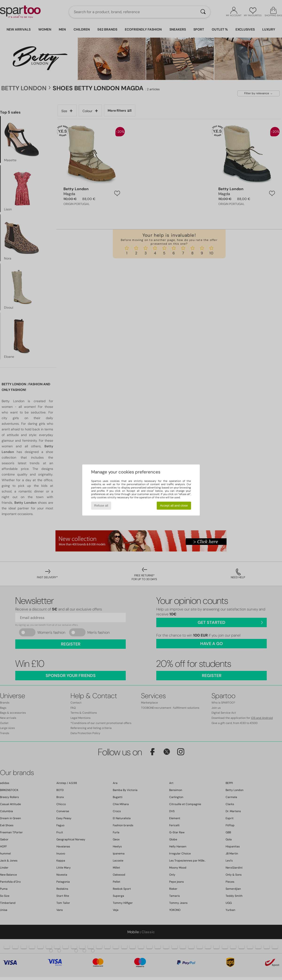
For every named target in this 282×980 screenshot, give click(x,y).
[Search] (203, 12)
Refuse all (101, 506)
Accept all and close (174, 506)
